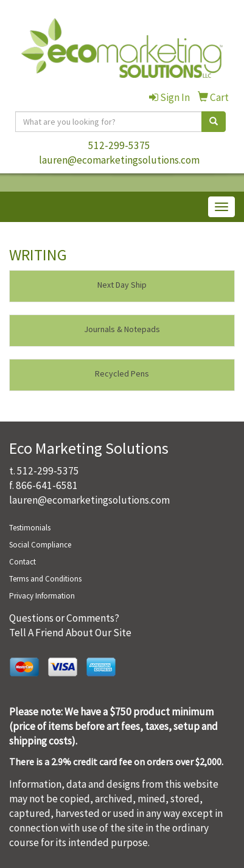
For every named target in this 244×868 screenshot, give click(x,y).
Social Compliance (40, 545)
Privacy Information (42, 596)
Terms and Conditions (45, 579)
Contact (23, 562)
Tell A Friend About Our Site (70, 633)
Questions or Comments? (64, 618)
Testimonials (30, 528)
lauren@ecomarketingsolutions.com (119, 160)
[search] (214, 122)
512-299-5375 (119, 145)
